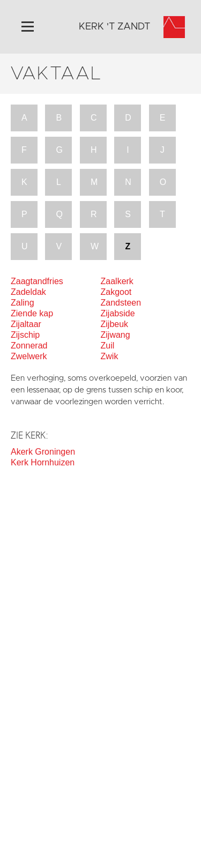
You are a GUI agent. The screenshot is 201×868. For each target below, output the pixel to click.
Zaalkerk (117, 281)
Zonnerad (29, 346)
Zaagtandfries (37, 281)
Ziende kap (32, 313)
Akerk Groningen (43, 452)
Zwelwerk (29, 356)
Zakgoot (116, 292)
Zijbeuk (115, 324)
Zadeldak (28, 292)
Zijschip (25, 335)
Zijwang (116, 335)
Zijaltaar (26, 324)
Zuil (108, 346)
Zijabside (118, 313)
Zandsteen (121, 303)
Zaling (23, 303)
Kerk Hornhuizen (43, 462)
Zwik (110, 356)
